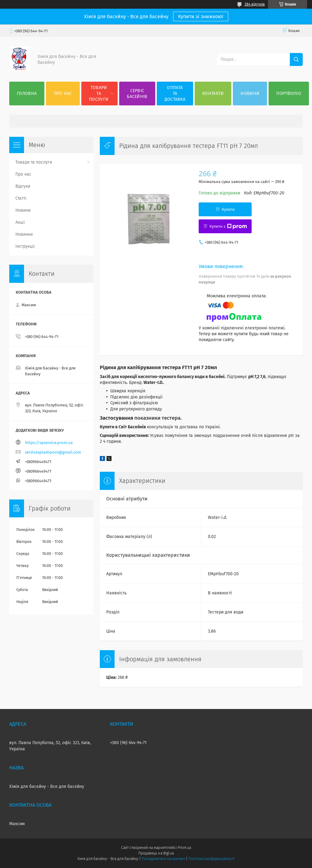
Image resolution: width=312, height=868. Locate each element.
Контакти (213, 94)
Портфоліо (289, 94)
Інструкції (25, 246)
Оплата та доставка (175, 94)
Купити (228, 209)
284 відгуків (255, 4)
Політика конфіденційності (212, 859)
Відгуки (23, 186)
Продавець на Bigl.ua (156, 853)
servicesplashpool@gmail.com (53, 452)
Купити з (228, 226)
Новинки (24, 234)
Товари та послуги (99, 94)
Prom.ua (184, 848)
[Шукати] (296, 59)
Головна (27, 94)
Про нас (63, 94)
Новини (250, 94)
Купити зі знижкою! (201, 16)
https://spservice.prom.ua (49, 443)
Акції (20, 222)
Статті (21, 198)
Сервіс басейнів (137, 94)
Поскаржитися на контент (163, 859)
